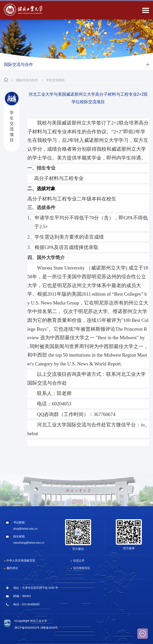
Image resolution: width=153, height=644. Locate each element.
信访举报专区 (82, 568)
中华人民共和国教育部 (21, 560)
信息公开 (79, 560)
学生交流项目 (55, 80)
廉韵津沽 (12, 568)
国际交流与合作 (27, 80)
